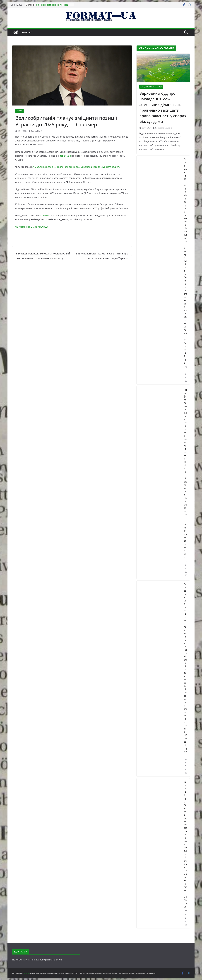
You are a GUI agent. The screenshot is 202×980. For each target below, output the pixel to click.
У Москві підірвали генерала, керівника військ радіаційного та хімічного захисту (76, 167)
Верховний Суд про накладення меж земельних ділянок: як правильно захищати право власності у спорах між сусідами (163, 107)
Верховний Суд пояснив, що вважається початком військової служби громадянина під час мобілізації (186, 844)
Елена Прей (37, 131)
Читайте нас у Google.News (32, 227)
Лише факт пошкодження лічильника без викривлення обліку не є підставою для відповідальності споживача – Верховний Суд (186, 473)
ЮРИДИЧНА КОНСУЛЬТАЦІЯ (151, 87)
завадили (45, 215)
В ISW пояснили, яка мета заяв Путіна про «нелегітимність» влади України (104, 256)
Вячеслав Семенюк (164, 128)
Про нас (27, 32)
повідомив (65, 156)
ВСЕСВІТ (20, 111)
